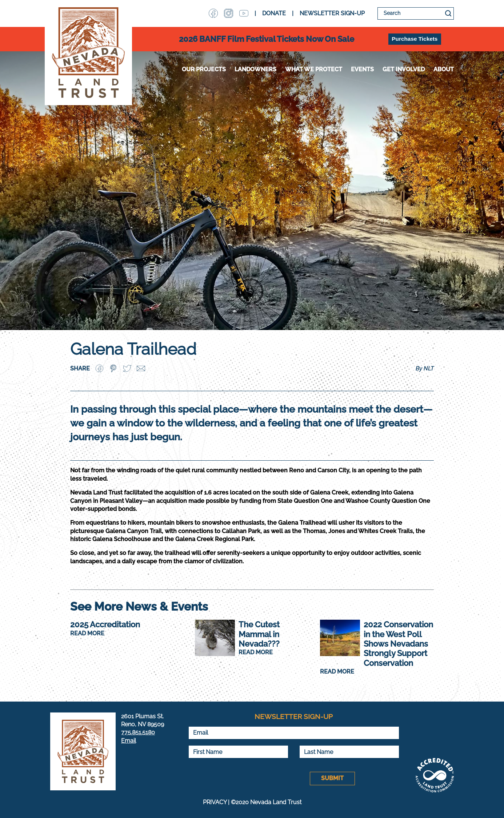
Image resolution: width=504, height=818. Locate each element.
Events (362, 69)
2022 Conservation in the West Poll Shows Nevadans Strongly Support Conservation (398, 644)
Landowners (255, 69)
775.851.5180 (138, 732)
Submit (332, 778)
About (444, 69)
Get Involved (404, 69)
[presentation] (244, 778)
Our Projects (204, 69)
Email (129, 741)
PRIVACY (215, 802)
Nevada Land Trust (88, 53)
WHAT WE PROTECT (314, 69)
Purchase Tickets (415, 39)
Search (448, 13)
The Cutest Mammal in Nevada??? (259, 634)
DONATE (274, 13)
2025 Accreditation (105, 624)
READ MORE (87, 633)
